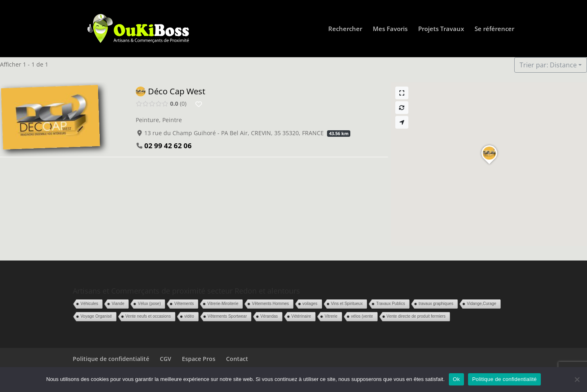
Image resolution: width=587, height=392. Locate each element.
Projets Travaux (441, 29)
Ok (456, 379)
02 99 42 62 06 (168, 146)
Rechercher (345, 29)
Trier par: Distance (548, 65)
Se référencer (494, 29)
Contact (237, 359)
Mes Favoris (390, 29)
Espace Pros (199, 359)
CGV (166, 359)
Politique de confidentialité (111, 359)
